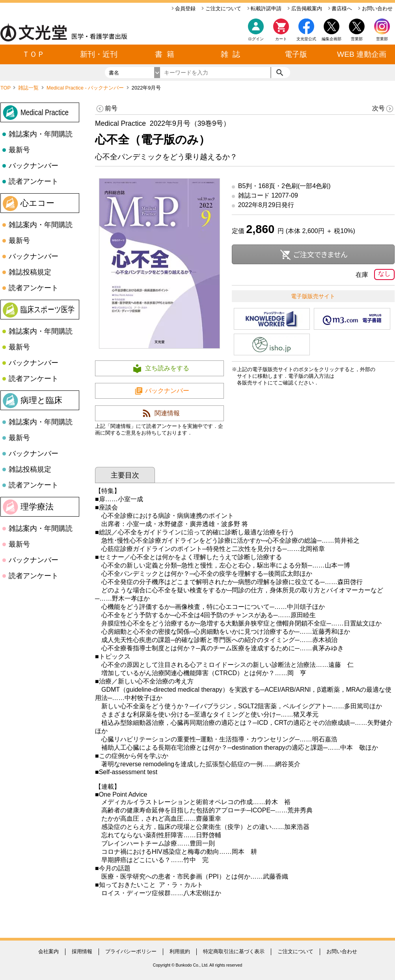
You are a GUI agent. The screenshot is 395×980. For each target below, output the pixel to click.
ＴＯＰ (33, 54)
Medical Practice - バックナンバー (86, 88)
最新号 (19, 150)
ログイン (256, 39)
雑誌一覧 (29, 88)
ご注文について (221, 8)
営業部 (382, 39)
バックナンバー (34, 166)
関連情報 (167, 413)
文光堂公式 (306, 39)
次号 (383, 109)
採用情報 (82, 951)
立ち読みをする (167, 368)
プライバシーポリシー (131, 951)
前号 (106, 109)
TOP (6, 88)
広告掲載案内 (305, 8)
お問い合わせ (375, 8)
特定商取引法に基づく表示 (234, 951)
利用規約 (180, 951)
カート (281, 32)
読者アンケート (34, 181)
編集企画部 (332, 39)
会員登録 (184, 8)
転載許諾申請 (265, 8)
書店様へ (340, 8)
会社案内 (48, 951)
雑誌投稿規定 (30, 272)
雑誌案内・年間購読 (41, 134)
